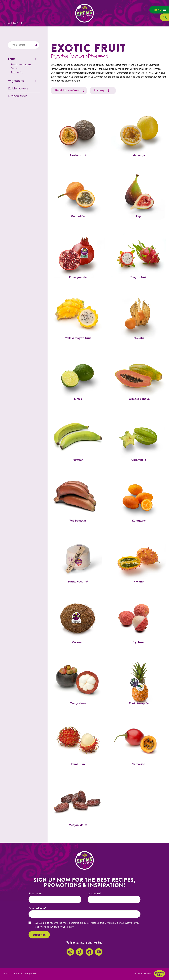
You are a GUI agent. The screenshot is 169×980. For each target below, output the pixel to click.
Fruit (12, 59)
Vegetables (16, 81)
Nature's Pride (159, 974)
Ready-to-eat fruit (21, 65)
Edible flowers (18, 88)
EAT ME (84, 13)
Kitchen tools (18, 96)
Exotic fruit (18, 73)
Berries (15, 68)
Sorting (99, 91)
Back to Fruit (14, 23)
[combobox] (24, 45)
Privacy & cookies (32, 974)
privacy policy (66, 927)
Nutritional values (67, 91)
